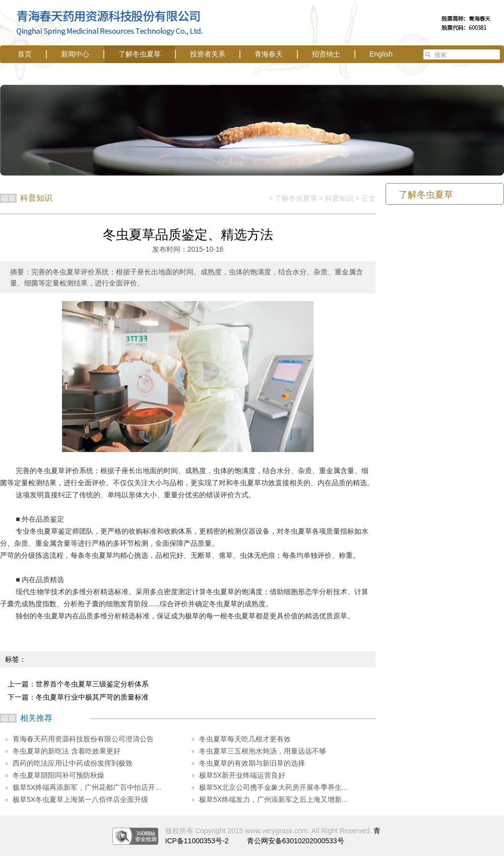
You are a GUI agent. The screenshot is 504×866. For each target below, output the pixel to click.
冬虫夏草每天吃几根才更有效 (245, 739)
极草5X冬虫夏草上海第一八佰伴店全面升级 (80, 799)
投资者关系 (208, 54)
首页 (25, 54)
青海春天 (269, 54)
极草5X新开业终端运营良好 (242, 775)
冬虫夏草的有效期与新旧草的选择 (252, 763)
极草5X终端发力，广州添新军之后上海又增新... (273, 799)
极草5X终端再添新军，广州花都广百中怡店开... (87, 787)
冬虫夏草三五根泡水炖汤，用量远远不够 (263, 751)
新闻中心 (75, 54)
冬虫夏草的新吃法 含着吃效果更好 (67, 751)
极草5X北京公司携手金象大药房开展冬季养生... (273, 787)
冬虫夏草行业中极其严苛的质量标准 (92, 697)
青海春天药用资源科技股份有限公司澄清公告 (83, 739)
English (381, 54)
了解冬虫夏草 (140, 54)
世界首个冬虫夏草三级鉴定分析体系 (92, 684)
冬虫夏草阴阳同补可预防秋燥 (58, 775)
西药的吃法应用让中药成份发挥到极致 (73, 763)
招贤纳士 (326, 54)
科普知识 (339, 198)
